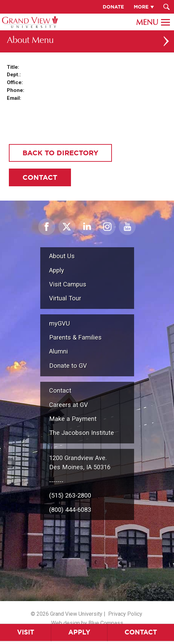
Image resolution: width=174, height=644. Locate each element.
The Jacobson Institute (82, 433)
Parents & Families (75, 337)
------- (56, 481)
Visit (26, 632)
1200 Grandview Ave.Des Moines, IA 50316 (80, 463)
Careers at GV (69, 405)
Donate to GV (68, 366)
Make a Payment (73, 419)
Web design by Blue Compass (87, 623)
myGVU (60, 323)
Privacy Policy (125, 614)
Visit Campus (68, 284)
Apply (79, 632)
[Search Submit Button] (166, 7)
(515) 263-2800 (70, 495)
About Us (62, 256)
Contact (141, 632)
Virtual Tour (65, 298)
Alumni (59, 351)
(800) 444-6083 (70, 510)
